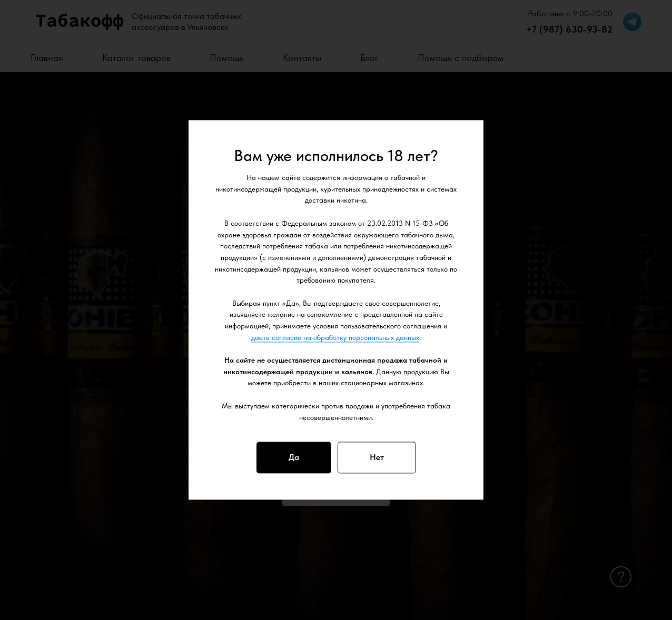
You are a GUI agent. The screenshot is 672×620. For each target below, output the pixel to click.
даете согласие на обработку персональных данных (335, 337)
